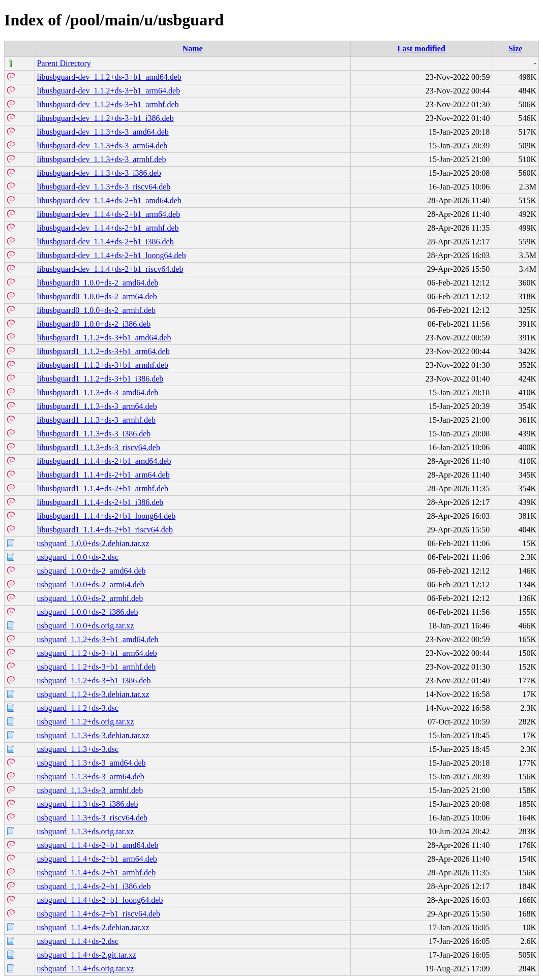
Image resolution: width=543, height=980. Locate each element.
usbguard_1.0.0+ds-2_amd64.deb (92, 571)
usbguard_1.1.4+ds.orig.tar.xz (86, 969)
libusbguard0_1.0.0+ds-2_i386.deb (94, 324)
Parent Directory (64, 63)
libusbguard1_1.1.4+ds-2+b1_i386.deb (100, 502)
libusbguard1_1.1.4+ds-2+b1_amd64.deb (104, 461)
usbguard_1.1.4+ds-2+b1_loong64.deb (100, 900)
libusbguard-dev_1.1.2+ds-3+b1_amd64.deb (109, 77)
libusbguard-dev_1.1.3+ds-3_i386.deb (99, 173)
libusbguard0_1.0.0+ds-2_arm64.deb (97, 296)
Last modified (421, 49)
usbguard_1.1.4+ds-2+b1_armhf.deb (97, 873)
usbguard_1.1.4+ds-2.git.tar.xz (87, 955)
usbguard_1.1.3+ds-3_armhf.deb (90, 790)
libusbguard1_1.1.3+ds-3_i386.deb (94, 434)
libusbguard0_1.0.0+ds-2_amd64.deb (98, 283)
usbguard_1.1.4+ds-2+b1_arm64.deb (97, 859)
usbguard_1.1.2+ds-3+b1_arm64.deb (97, 653)
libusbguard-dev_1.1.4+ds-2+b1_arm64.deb (109, 214)
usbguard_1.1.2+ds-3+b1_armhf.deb (97, 667)
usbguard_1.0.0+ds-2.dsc (78, 557)
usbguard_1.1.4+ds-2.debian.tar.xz (93, 927)
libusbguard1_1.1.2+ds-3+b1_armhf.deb (103, 365)
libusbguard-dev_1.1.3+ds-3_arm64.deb (102, 146)
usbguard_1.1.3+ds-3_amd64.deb (92, 763)
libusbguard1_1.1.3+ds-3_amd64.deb (98, 392)
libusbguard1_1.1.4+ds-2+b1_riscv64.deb (105, 530)
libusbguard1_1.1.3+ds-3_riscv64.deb (99, 447)
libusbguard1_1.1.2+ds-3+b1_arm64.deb (103, 351)
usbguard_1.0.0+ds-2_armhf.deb (90, 598)
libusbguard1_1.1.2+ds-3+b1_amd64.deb (104, 338)
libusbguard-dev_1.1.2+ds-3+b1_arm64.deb (109, 91)
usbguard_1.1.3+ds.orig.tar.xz (86, 831)
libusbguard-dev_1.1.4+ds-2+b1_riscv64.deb (110, 269)
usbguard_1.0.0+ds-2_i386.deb (88, 612)
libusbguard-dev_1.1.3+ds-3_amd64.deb (103, 132)
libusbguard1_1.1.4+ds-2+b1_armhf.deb (103, 488)
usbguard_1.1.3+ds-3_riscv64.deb (92, 818)
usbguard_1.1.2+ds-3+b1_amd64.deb (98, 639)
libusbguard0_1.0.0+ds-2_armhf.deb (96, 310)
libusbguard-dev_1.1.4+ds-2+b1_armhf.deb (108, 228)
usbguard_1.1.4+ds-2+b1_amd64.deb (98, 845)
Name (193, 49)
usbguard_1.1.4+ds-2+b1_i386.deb (94, 886)
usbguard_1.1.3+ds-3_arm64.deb (91, 777)
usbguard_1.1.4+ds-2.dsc (78, 941)
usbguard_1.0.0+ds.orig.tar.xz (86, 626)
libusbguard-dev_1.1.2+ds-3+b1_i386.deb (105, 118)
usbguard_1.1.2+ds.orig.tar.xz (86, 722)
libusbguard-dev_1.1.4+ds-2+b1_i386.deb (105, 242)
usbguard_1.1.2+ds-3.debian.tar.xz (93, 694)
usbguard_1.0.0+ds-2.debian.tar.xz (93, 543)
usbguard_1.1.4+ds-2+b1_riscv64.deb (99, 914)
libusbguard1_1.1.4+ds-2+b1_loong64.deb (107, 516)
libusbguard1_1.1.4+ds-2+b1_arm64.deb (103, 475)
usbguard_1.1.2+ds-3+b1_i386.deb (94, 681)
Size (516, 49)
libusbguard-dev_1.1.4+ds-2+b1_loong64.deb (112, 255)
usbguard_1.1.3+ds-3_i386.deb (88, 804)
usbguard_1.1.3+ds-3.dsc (78, 749)
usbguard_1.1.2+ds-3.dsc (78, 708)
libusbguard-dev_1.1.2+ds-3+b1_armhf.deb (108, 104)
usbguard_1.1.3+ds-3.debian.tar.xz (93, 735)
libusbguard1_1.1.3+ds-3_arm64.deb (97, 406)
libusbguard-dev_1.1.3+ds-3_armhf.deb (102, 159)
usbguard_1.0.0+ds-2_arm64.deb (91, 584)
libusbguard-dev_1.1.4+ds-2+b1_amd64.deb (109, 200)
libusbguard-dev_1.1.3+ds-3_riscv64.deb (104, 187)
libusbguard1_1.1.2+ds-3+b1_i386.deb (100, 379)
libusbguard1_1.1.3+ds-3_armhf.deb (96, 420)
